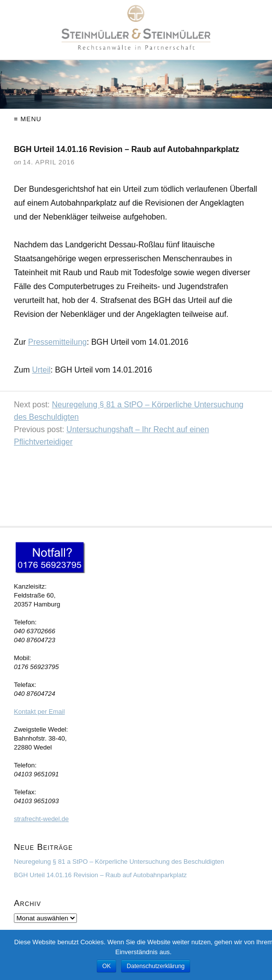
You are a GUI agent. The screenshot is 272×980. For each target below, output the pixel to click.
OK (106, 966)
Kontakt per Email (39, 712)
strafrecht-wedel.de (41, 819)
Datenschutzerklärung (156, 966)
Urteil (41, 370)
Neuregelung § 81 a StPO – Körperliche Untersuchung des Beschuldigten (119, 862)
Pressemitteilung (57, 342)
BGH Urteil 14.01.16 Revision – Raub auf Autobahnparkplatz (100, 875)
